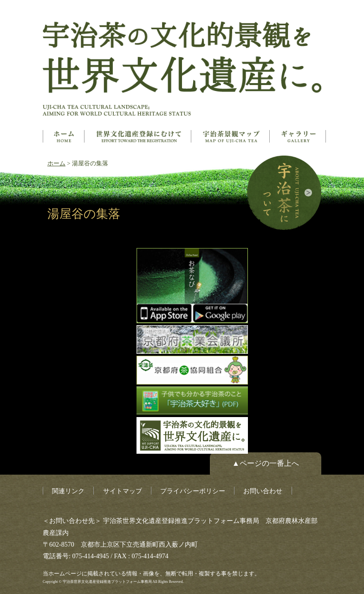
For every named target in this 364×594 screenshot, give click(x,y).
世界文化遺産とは (139, 136)
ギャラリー (299, 136)
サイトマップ (123, 491)
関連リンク (68, 491)
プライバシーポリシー (193, 491)
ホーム (64, 136)
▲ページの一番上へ (266, 463)
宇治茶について (284, 193)
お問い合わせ (263, 491)
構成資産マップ (231, 136)
